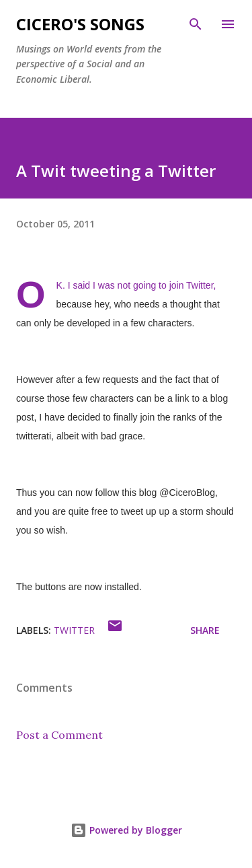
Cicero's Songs (80, 24)
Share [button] (205, 630)
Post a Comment (59, 735)
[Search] (196, 24)
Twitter (74, 630)
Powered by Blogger (126, 830)
